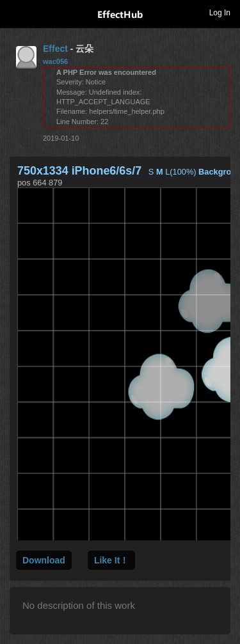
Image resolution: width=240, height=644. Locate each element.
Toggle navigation (15, 12)
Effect (55, 49)
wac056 (55, 61)
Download (44, 560)
